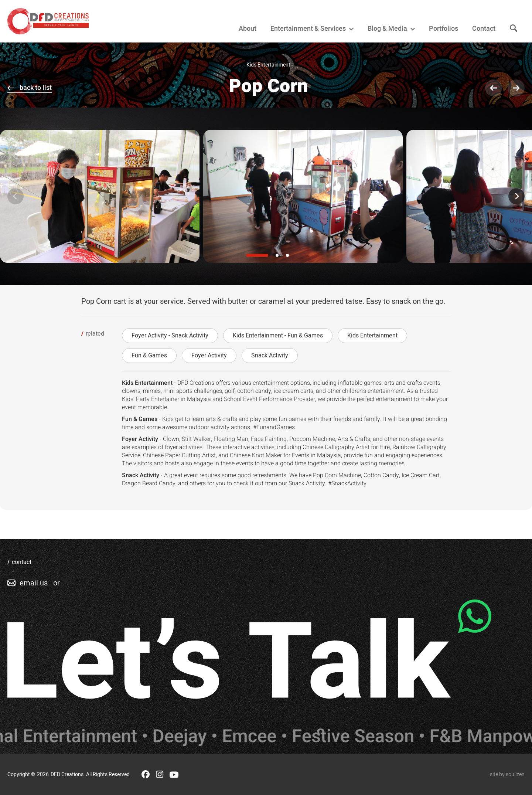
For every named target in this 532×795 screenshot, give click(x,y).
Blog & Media (391, 29)
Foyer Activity (209, 356)
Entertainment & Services (312, 29)
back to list (36, 88)
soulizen (515, 774)
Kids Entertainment (372, 336)
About (248, 29)
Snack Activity (270, 356)
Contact (484, 29)
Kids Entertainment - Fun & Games (278, 336)
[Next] (516, 196)
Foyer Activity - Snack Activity (170, 336)
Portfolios (444, 29)
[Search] (514, 29)
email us (34, 583)
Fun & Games (149, 356)
